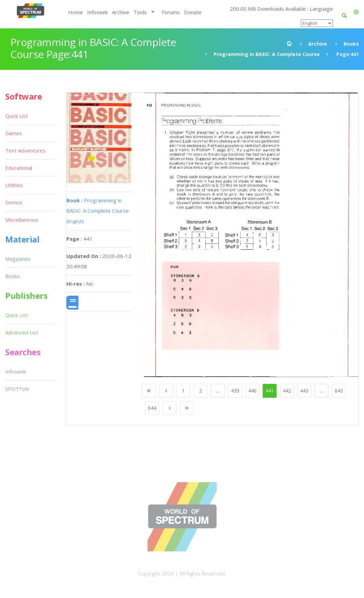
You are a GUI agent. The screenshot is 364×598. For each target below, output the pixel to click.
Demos (14, 202)
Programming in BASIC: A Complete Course (267, 54)
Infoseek (97, 12)
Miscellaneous (22, 220)
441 (270, 391)
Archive (121, 12)
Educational (19, 168)
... (218, 391)
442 (287, 391)
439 (235, 391)
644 (152, 408)
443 (304, 391)
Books (351, 44)
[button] (356, 12)
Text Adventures (25, 150)
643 (339, 391)
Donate (193, 12)
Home (76, 12)
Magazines (18, 259)
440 (252, 391)
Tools (140, 12)
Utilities (14, 185)
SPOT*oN (17, 389)
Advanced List (22, 332)
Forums (171, 12)
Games (14, 133)
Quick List (17, 116)
